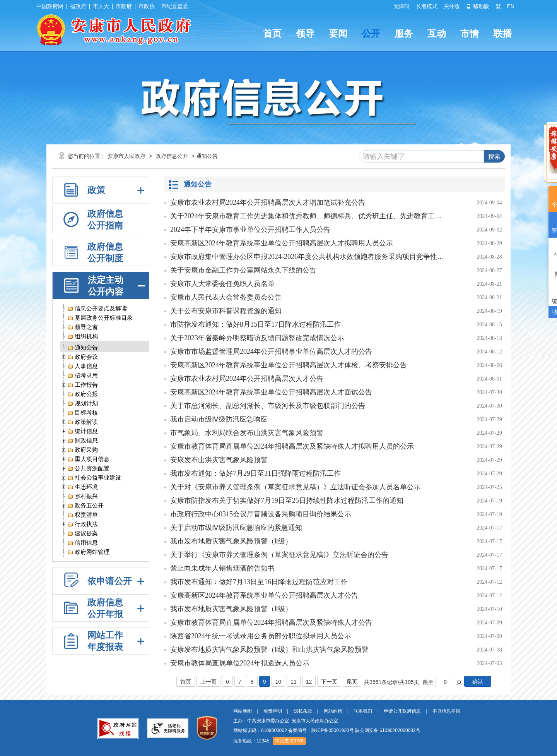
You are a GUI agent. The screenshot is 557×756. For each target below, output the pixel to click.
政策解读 (83, 423)
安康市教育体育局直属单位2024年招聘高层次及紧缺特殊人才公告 (271, 622)
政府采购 (83, 450)
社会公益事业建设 (94, 478)
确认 (478, 682)
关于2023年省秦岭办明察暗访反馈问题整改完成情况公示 (257, 338)
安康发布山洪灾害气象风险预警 (219, 460)
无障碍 (402, 6)
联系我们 (363, 711)
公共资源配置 (88, 469)
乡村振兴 (83, 497)
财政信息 (83, 441)
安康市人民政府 (126, 156)
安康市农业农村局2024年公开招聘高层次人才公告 (247, 379)
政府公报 (83, 395)
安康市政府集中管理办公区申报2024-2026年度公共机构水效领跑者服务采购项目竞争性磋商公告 (307, 257)
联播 (502, 33)
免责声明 (273, 711)
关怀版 (452, 6)
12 (309, 682)
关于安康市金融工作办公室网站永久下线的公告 (243, 270)
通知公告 (83, 348)
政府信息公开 (172, 156)
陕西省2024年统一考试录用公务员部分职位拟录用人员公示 (261, 636)
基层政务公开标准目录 (100, 318)
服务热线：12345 (251, 741)
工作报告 (83, 385)
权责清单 (83, 515)
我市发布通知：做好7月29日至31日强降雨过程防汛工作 (255, 473)
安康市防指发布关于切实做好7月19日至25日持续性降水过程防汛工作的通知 (287, 501)
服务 (404, 33)
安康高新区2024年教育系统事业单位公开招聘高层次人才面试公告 (271, 392)
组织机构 (83, 337)
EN (511, 6)
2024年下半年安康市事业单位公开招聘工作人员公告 (250, 230)
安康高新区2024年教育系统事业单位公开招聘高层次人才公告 (264, 595)
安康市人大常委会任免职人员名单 (222, 284)
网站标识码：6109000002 (327, 730)
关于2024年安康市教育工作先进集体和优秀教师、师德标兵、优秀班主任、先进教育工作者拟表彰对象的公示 (307, 216)
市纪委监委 (175, 6)
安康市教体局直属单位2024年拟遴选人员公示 (240, 663)
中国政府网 (50, 6)
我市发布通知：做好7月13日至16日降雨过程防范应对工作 (259, 582)
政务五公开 (85, 506)
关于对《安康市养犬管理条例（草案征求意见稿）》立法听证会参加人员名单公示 (296, 487)
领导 (305, 33)
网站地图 (243, 711)
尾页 (352, 682)
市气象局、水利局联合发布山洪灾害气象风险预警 (247, 433)
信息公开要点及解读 (97, 309)
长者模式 (427, 6)
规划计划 (83, 404)
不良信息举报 (446, 711)
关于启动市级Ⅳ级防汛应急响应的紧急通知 (236, 528)
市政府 (124, 6)
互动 (437, 33)
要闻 (338, 33)
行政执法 (83, 525)
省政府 (78, 6)
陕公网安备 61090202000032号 (388, 730)
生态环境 (83, 488)
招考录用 (83, 376)
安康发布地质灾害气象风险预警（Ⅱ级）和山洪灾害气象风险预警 (269, 650)
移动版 (478, 6)
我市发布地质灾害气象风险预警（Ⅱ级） (231, 541)
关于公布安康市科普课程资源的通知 (226, 311)
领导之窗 (83, 328)
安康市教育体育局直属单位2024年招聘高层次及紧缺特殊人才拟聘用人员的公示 (292, 446)
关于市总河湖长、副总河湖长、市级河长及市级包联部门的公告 (268, 406)
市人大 (101, 6)
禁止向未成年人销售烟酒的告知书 (222, 568)
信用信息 (83, 543)
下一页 (329, 682)
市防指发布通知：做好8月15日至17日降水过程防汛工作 (255, 324)
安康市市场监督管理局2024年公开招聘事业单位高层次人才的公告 (271, 351)
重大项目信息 (88, 460)
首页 (272, 33)
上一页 (208, 682)
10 (278, 682)
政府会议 (83, 357)
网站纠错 (333, 711)
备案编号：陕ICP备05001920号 (321, 730)
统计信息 (83, 432)
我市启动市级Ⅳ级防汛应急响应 (219, 419)
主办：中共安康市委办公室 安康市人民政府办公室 (286, 721)
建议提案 (83, 534)
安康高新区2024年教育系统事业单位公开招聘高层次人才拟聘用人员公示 (282, 243)
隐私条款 (303, 711)
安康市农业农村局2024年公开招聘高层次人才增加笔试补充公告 (268, 202)
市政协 (147, 6)
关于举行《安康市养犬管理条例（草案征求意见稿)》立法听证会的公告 (279, 555)
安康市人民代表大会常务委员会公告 (226, 297)
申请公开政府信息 (402, 711)
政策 (96, 190)
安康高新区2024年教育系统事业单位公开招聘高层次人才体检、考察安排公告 (289, 365)
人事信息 (83, 367)
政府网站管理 (88, 553)
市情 (470, 33)
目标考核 (83, 413)
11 (294, 682)
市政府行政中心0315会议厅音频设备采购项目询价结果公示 (261, 514)
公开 (371, 33)
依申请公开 (110, 581)
